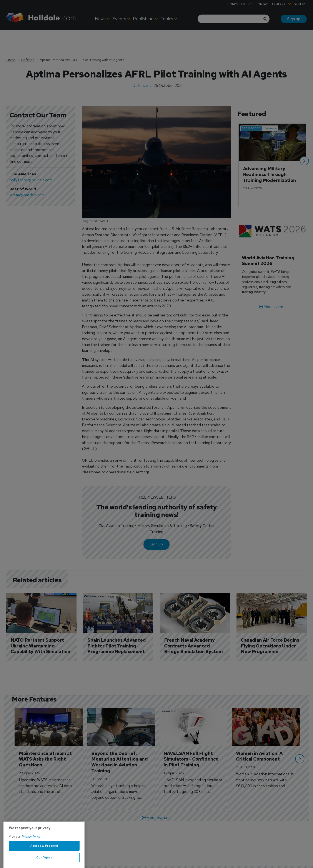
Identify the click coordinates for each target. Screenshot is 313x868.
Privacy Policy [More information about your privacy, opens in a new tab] (31, 848)
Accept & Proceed (44, 857)
